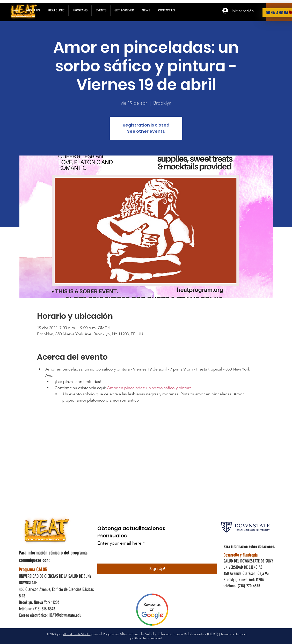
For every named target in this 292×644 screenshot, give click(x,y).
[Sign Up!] (157, 569)
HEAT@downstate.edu (65, 615)
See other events (146, 131)
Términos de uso (233, 634)
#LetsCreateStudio (77, 634)
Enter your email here (119, 543)
